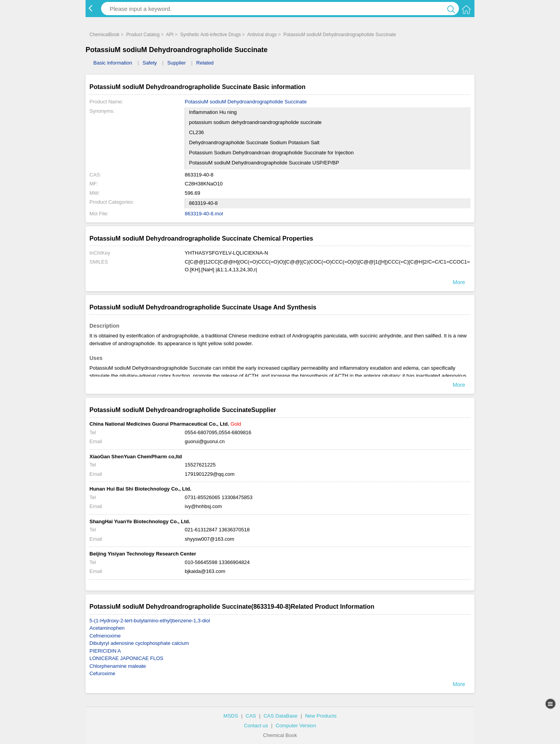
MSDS (231, 716)
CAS (251, 716)
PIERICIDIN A (105, 651)
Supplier (177, 63)
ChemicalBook (104, 35)
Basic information (113, 63)
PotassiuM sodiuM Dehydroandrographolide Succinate (340, 35)
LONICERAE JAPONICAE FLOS (126, 658)
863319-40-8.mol (204, 214)
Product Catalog (143, 35)
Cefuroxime (102, 673)
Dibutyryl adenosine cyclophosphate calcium (139, 643)
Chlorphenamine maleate (118, 666)
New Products (321, 716)
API (170, 35)
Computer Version (296, 726)
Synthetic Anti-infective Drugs (210, 35)
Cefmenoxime (105, 636)
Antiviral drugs (262, 35)
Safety (150, 63)
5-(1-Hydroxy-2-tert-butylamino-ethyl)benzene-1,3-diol (150, 621)
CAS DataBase (281, 716)
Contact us (256, 726)
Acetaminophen (107, 628)
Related (205, 63)
